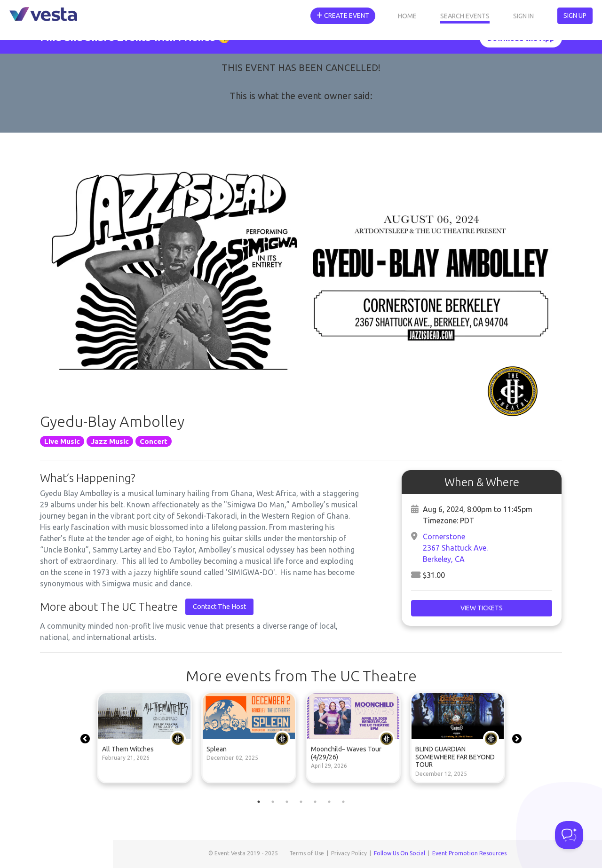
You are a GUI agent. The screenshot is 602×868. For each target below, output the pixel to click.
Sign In (523, 16)
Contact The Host (219, 607)
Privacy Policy (349, 853)
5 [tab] (315, 802)
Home (407, 16)
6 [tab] (329, 802)
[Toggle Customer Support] (569, 835)
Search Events (465, 16)
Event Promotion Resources (469, 853)
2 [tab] (273, 802)
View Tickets (482, 608)
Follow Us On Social (400, 853)
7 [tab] (343, 802)
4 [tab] (301, 802)
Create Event (343, 16)
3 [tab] (287, 802)
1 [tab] (259, 802)
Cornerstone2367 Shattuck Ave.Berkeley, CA (455, 548)
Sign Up (575, 16)
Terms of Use (307, 853)
